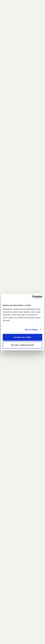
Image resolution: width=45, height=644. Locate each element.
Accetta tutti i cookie (23, 337)
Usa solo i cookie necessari (22, 345)
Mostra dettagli (31, 330)
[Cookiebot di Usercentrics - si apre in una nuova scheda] (32, 297)
